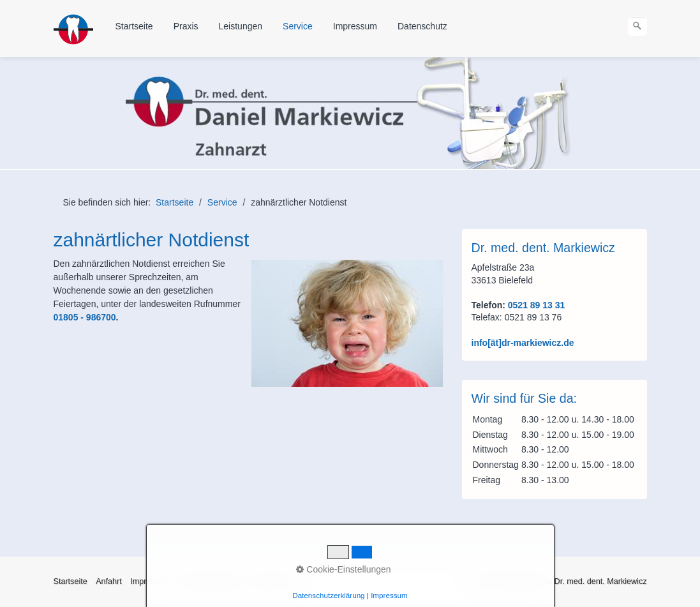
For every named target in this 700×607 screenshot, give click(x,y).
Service (298, 26)
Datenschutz (422, 26)
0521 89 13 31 (535, 305)
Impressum (355, 26)
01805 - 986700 (85, 317)
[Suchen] (637, 26)
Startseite (134, 26)
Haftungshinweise (210, 581)
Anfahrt (109, 581)
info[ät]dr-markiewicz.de (523, 343)
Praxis (186, 26)
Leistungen (241, 26)
